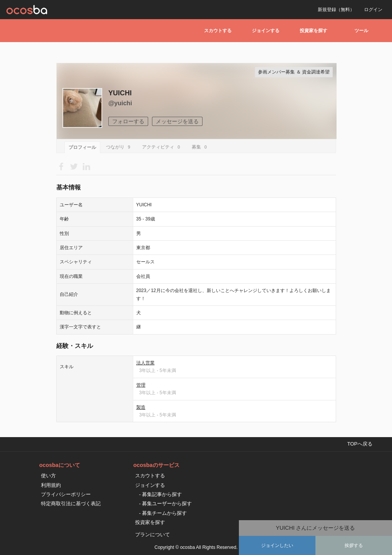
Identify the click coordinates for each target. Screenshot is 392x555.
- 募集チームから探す (163, 513)
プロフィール (82, 147)
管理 (141, 385)
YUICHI (120, 93)
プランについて (153, 535)
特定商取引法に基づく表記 (71, 504)
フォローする (128, 121)
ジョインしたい (277, 545)
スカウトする (218, 31)
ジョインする (266, 31)
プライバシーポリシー (66, 494)
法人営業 (145, 363)
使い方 (48, 476)
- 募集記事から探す (160, 494)
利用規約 (51, 485)
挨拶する (354, 545)
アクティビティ (162, 147)
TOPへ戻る (360, 444)
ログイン (373, 10)
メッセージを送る (177, 121)
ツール (361, 31)
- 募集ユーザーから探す (165, 504)
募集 (200, 147)
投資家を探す (314, 31)
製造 (141, 407)
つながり (119, 147)
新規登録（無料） (336, 10)
